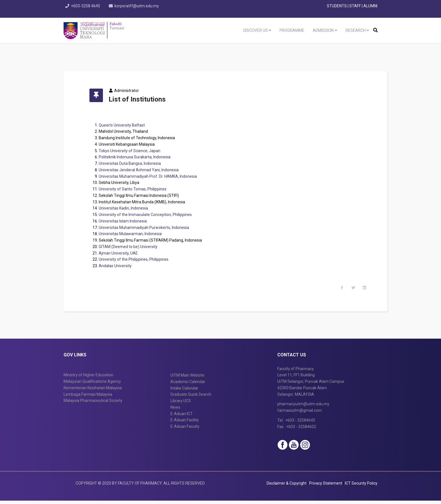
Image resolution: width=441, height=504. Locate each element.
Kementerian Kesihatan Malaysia (93, 391)
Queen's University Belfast (125, 125)
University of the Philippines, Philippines (137, 259)
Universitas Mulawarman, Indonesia (133, 234)
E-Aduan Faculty (185, 430)
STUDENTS (337, 6)
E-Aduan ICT (182, 417)
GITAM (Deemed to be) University (131, 247)
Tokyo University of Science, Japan (133, 151)
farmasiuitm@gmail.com (300, 414)
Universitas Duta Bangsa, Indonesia (133, 163)
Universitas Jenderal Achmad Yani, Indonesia (142, 170)
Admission (323, 30)
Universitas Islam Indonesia (126, 221)
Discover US (256, 30)
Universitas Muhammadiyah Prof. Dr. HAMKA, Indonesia (151, 176)
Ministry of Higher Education (88, 378)
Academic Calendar (188, 385)
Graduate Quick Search (191, 398)
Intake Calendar (184, 391)
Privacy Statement (326, 487)
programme (292, 30)
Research (356, 30)
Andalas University (118, 266)
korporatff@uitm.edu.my (138, 6)
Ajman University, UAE (121, 253)
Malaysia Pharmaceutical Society (93, 404)
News (175, 411)
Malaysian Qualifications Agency (92, 385)
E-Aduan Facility (185, 423)
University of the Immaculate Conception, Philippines (148, 215)
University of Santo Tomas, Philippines (136, 189)
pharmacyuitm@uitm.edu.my (303, 407)
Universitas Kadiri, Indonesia (126, 208)
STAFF (355, 6)
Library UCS (181, 404)
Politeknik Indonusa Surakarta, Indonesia (138, 157)
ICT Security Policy (361, 487)
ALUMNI (370, 6)
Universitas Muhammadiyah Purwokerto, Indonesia (147, 228)
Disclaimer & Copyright (287, 487)
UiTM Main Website (187, 379)
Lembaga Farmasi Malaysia (88, 398)
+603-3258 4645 (86, 6)
